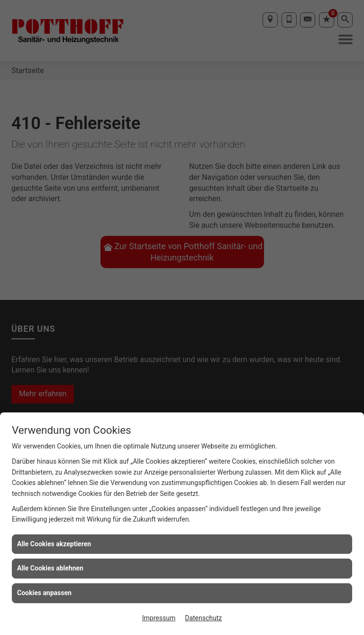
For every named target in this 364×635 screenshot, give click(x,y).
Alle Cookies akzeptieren (54, 544)
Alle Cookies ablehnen (50, 568)
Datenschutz (203, 618)
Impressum (159, 618)
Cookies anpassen (44, 593)
